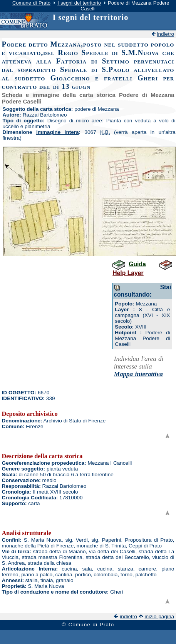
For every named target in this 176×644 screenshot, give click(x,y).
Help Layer (128, 273)
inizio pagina (159, 616)
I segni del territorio (79, 3)
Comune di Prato (31, 3)
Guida (137, 264)
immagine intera (58, 132)
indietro (165, 34)
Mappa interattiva (138, 374)
